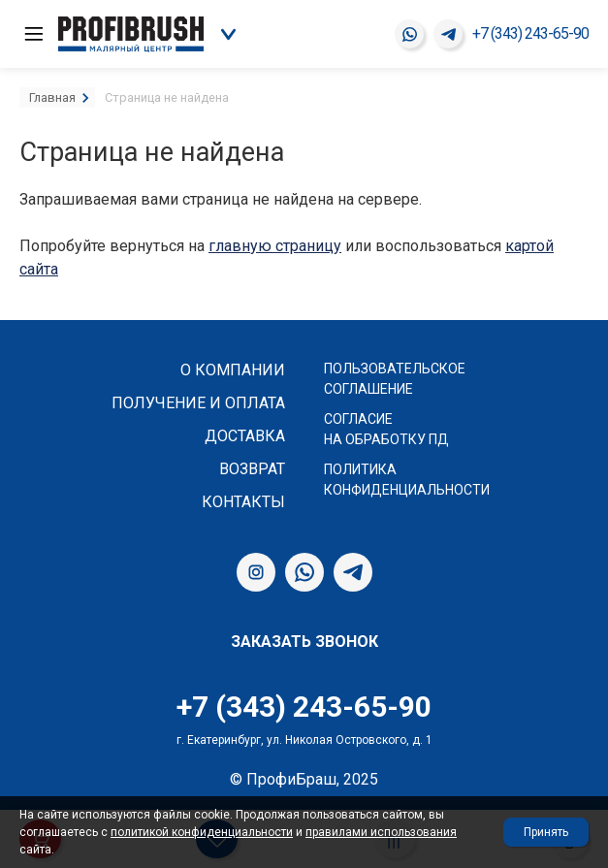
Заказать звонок (304, 642)
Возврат (252, 469)
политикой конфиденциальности (202, 832)
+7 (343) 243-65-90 (530, 33)
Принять (546, 832)
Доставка (245, 436)
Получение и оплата (198, 403)
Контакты (243, 502)
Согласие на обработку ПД (386, 429)
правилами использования (381, 832)
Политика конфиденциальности (407, 480)
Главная (52, 97)
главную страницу (275, 246)
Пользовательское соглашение (395, 379)
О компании (233, 370)
